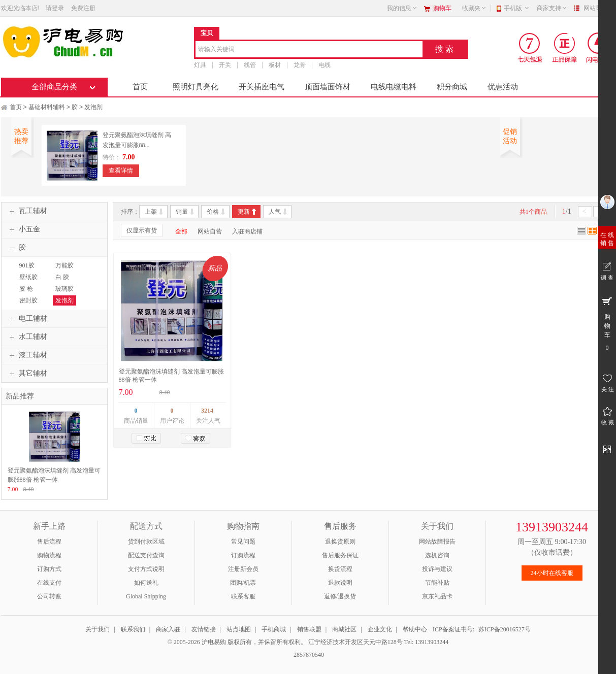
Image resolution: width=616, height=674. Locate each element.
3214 (207, 411)
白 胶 (62, 277)
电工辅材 (27, 319)
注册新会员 (243, 569)
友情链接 (204, 629)
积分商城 (452, 87)
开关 (225, 65)
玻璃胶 (64, 289)
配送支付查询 (146, 555)
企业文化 (380, 629)
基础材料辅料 (47, 107)
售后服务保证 (340, 555)
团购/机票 (243, 583)
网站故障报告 (437, 542)
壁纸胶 (28, 277)
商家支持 (552, 8)
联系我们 (133, 629)
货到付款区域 (146, 542)
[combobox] (309, 50)
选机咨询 (437, 555)
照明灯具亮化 (196, 87)
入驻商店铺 (247, 231)
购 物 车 (607, 323)
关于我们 (98, 629)
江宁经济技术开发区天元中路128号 (356, 642)
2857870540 (308, 655)
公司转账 (49, 596)
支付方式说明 (146, 569)
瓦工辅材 (27, 211)
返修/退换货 (340, 596)
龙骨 (300, 65)
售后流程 (49, 542)
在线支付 (49, 583)
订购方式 (49, 569)
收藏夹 (474, 8)
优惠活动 (503, 87)
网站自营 (210, 231)
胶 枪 (26, 289)
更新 (244, 212)
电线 (325, 65)
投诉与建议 (437, 569)
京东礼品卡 (437, 596)
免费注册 (83, 8)
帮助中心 (415, 629)
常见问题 (243, 542)
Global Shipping (146, 596)
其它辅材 (27, 374)
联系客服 (243, 596)
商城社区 (344, 629)
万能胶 (64, 265)
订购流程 (243, 555)
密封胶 (28, 300)
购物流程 (49, 555)
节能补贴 (437, 583)
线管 (250, 65)
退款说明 (340, 583)
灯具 (200, 65)
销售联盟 (309, 629)
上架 (151, 212)
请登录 (55, 8)
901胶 (27, 265)
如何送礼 (146, 583)
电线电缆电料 (394, 87)
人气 (275, 212)
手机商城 (274, 629)
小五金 (23, 229)
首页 (140, 87)
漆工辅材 (27, 355)
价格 (213, 212)
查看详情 (121, 171)
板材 (275, 65)
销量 (182, 212)
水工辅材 (27, 337)
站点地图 (239, 629)
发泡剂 (93, 107)
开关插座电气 (262, 87)
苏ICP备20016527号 (505, 629)
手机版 (517, 8)
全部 (181, 231)
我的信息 (402, 8)
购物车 (442, 8)
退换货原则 (340, 542)
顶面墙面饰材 (328, 87)
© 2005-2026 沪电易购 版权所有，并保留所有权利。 (237, 642)
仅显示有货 (142, 230)
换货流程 (340, 569)
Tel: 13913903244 (427, 642)
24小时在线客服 (552, 573)
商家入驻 (168, 629)
